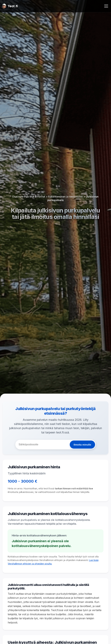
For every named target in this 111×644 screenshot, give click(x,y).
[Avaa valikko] (106, 6)
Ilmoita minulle (82, 445)
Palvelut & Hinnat (35, 197)
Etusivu (17, 197)
